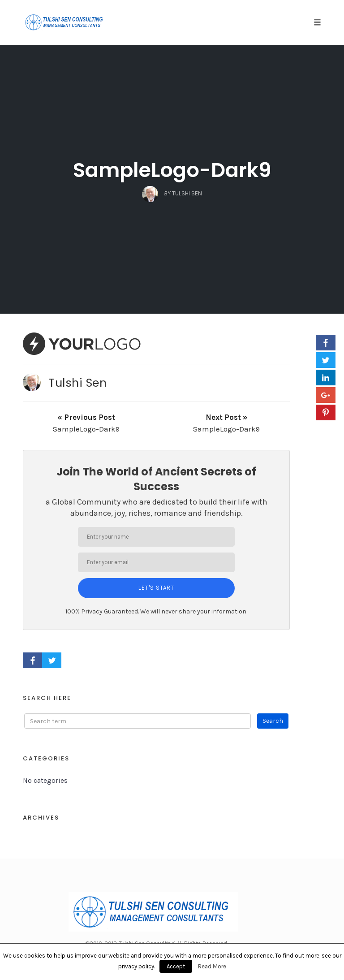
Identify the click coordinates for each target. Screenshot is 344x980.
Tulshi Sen (77, 383)
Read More (212, 966)
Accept (176, 966)
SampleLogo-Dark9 (172, 170)
